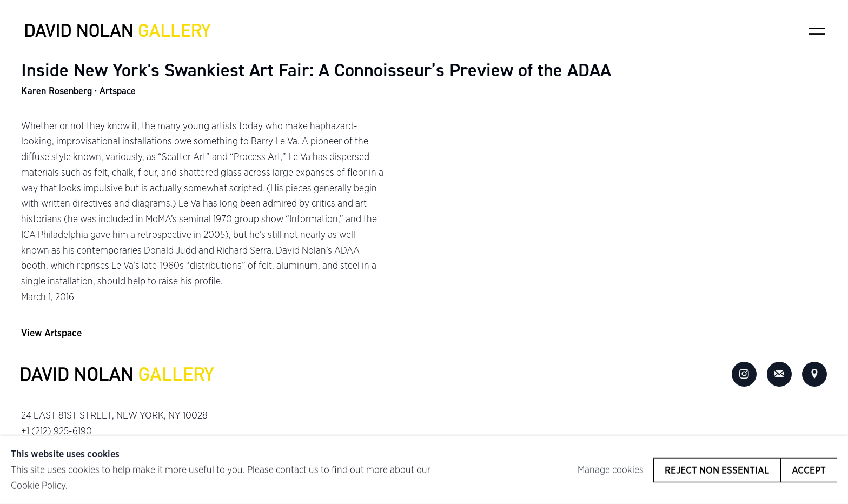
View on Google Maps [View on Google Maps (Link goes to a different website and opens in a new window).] (814, 374)
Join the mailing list (779, 374)
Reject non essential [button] (717, 470)
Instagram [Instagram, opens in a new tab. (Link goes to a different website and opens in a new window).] (744, 374)
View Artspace (51, 333)
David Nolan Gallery (118, 31)
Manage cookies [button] (611, 470)
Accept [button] (809, 470)
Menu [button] (817, 31)
